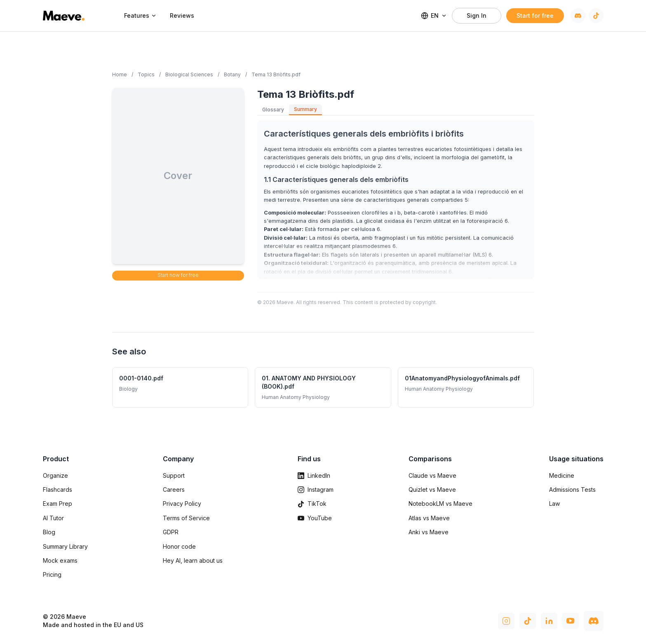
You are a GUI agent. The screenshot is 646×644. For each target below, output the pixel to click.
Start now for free (178, 275)
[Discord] (578, 16)
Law (554, 504)
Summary (305, 109)
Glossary (273, 110)
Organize (55, 475)
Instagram (316, 489)
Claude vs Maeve (432, 475)
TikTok (312, 504)
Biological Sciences (189, 74)
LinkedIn (314, 475)
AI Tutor (53, 518)
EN (434, 16)
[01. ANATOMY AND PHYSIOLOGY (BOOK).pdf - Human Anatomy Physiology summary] (323, 387)
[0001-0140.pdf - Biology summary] (180, 387)
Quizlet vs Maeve (432, 489)
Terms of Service (186, 518)
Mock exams (60, 560)
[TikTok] (596, 16)
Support (174, 475)
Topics (146, 74)
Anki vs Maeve (429, 532)
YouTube (315, 518)
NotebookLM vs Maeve (440, 504)
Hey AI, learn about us (193, 560)
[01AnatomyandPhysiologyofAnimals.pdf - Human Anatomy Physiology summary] (466, 387)
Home (120, 74)
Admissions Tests (572, 489)
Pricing (52, 574)
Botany (232, 74)
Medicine (562, 475)
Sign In (477, 15)
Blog (49, 532)
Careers (174, 489)
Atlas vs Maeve (429, 518)
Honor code (179, 546)
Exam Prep (58, 504)
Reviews (182, 15)
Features (140, 15)
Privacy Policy (182, 504)
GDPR (171, 532)
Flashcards (58, 489)
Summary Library (65, 546)
